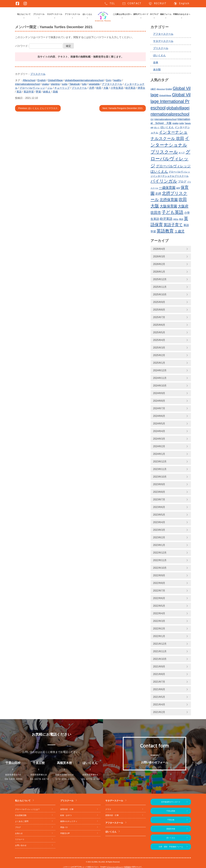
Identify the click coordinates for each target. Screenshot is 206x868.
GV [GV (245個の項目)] (152, 119)
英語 (19, 92)
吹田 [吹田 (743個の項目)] (183, 199)
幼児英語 (130, 88)
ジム (50, 88)
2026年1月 (159, 272)
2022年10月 (160, 568)
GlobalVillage (55, 80)
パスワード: (39, 46)
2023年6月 (159, 507)
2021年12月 (160, 644)
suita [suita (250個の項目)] (182, 123)
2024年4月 (159, 431)
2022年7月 (159, 591)
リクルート (20, 839)
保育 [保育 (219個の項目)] (178, 188)
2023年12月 (160, 462)
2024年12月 (160, 370)
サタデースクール (55, 14)
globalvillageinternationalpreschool (84, 80)
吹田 (99, 88)
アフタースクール (72, 14)
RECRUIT (158, 4)
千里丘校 (171, 820)
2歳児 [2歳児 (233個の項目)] (153, 89)
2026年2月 (159, 264)
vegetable (94, 84)
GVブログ (154, 14)
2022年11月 (160, 560)
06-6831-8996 (14, 779)
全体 (156, 62)
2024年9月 (159, 393)
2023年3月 (159, 530)
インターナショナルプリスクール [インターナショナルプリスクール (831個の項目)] (170, 145)
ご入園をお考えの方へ (122, 14)
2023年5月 (159, 515)
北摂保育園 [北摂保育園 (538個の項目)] (169, 200)
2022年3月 (159, 621)
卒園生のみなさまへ (182, 14)
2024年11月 (160, 378)
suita (64, 84)
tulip (84, 84)
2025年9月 (159, 302)
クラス (108, 809)
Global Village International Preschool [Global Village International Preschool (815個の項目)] (171, 101)
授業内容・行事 (112, 815)
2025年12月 (160, 279)
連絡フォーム (166, 14)
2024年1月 (159, 454)
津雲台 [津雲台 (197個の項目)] (176, 219)
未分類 (157, 70)
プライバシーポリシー (115, 867)
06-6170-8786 (91, 779)
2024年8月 (159, 401)
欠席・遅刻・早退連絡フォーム (171, 847)
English (181, 4)
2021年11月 (160, 651)
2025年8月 (159, 310)
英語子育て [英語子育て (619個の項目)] (173, 225)
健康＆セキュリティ (69, 821)
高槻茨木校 (171, 829)
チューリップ (62, 88)
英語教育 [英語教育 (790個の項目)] (165, 231)
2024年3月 (159, 439)
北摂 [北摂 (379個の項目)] (158, 194)
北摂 (92, 88)
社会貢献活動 (21, 815)
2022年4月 (159, 613)
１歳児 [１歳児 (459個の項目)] (179, 231)
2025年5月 (159, 332)
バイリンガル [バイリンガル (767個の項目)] (164, 181)
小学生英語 (117, 88)
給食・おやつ (66, 815)
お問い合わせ (21, 845)
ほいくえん (87, 14)
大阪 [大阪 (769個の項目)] (155, 206)
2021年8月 (159, 674)
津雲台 (141, 88)
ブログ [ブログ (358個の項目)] (182, 182)
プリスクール (39, 14)
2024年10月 (160, 386)
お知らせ (19, 833)
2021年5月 (159, 697)
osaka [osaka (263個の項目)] (175, 123)
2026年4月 (159, 249)
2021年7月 (159, 682)
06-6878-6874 (39, 779)
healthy (117, 80)
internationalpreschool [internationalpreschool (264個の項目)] (166, 119)
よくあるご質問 (22, 821)
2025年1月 (159, 363)
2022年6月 (159, 598)
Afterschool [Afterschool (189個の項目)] (161, 89)
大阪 (106, 88)
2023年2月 (159, 537)
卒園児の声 (65, 833)
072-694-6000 (65, 779)
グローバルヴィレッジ (32, 88)
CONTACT (132, 4)
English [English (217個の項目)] (169, 89)
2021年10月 (160, 659)
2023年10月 (160, 477)
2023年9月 (159, 484)
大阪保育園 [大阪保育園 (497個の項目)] (168, 206)
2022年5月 (159, 606)
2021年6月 (159, 689)
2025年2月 (159, 355)
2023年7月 (159, 499)
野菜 (39, 92)
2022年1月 (159, 636)
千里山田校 (171, 811)
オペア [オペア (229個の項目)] (182, 153)
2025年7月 (159, 317)
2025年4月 (159, 340)
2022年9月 (159, 575)
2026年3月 (159, 257)
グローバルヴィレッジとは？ (27, 809)
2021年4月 (159, 705)
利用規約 (127, 867)
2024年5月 (159, 424)
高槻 (55, 92)
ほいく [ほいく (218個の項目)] (157, 128)
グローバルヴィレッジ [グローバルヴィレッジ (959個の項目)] (170, 159)
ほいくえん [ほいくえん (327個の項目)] (167, 127)
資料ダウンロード (141, 14)
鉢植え (47, 92)
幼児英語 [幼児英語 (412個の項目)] (166, 219)
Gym (109, 80)
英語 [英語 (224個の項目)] (181, 219)
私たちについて (24, 14)
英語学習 (29, 92)
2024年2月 (159, 446)
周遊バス (64, 827)
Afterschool (29, 80)
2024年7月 (159, 408)
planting (55, 84)
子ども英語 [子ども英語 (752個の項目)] (172, 212)
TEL (110, 4)
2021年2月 (159, 712)
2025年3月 (159, 348)
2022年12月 (160, 553)
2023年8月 (159, 492)
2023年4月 (159, 522)
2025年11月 (160, 287)
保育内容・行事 (67, 809)
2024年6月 (159, 416)
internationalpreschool (27, 84)
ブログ (18, 827)
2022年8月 (159, 583)
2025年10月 (160, 294)
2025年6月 (159, 325)
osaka (45, 84)
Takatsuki (75, 84)
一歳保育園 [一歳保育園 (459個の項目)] (167, 188)
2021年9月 (159, 667)
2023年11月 (160, 469)
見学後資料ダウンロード (171, 802)
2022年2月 (159, 629)
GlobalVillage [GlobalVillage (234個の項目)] (165, 95)
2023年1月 (159, 545)
